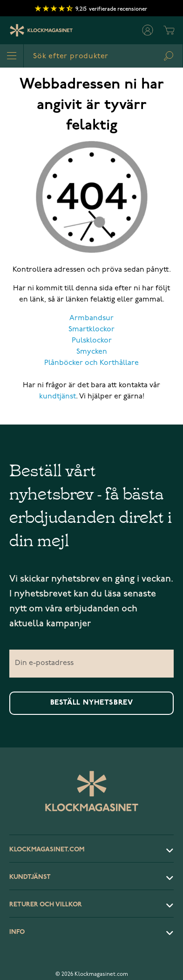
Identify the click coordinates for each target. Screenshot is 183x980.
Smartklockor (91, 329)
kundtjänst (58, 397)
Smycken (92, 352)
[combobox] (103, 56)
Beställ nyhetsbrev (92, 703)
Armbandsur (91, 318)
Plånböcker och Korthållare (91, 363)
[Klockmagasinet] (41, 30)
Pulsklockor (92, 341)
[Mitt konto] (148, 30)
